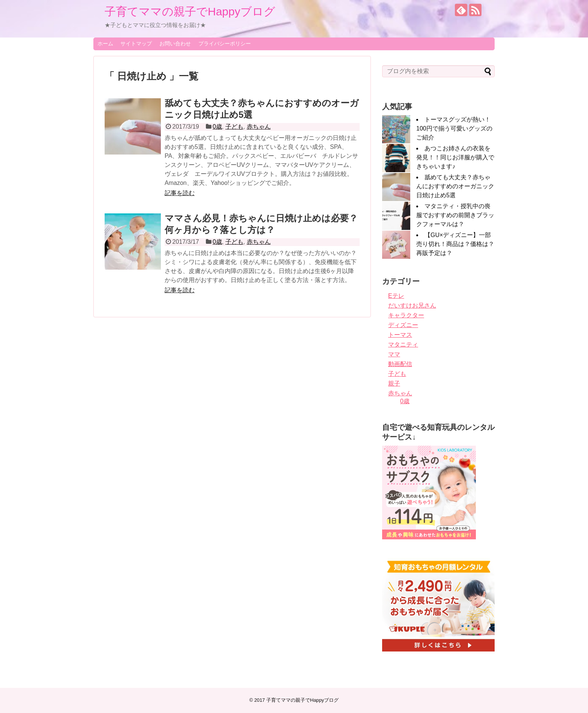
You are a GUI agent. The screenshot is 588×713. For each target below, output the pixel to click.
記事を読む (180, 193)
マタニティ (403, 344)
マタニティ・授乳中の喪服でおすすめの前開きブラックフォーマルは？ (455, 215)
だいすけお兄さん (412, 305)
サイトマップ (136, 44)
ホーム (105, 44)
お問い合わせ (175, 44)
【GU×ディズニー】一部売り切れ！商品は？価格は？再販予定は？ (455, 244)
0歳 (217, 127)
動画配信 (400, 364)
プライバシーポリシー (225, 44)
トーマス (400, 335)
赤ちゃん (259, 127)
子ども (234, 127)
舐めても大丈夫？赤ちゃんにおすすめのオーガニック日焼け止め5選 (455, 186)
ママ (394, 354)
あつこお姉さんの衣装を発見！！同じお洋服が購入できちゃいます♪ (455, 157)
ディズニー (403, 325)
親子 (394, 384)
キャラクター (406, 315)
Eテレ (396, 296)
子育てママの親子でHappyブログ (190, 11)
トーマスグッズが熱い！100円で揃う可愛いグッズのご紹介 (454, 128)
